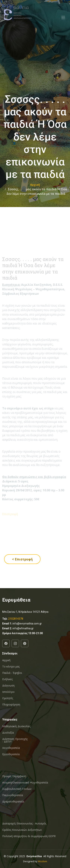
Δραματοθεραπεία (13, 802)
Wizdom (42, 861)
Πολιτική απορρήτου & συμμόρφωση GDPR (29, 836)
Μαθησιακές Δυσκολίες (16, 726)
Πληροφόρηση (11, 705)
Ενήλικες (7, 679)
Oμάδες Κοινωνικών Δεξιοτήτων (22, 830)
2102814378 (16, 619)
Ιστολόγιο (8, 692)
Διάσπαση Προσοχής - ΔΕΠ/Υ (15, 740)
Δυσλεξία (8, 733)
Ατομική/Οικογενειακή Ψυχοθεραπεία (25, 783)
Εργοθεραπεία (11, 754)
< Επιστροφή (22, 559)
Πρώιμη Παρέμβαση (14, 776)
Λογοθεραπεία (11, 748)
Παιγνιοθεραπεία (13, 795)
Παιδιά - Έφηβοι (12, 673)
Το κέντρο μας (11, 667)
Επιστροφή (10, 527)
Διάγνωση (8, 686)
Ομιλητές (8, 698)
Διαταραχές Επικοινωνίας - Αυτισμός (24, 824)
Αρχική (35, 185)
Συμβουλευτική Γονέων (17, 789)
